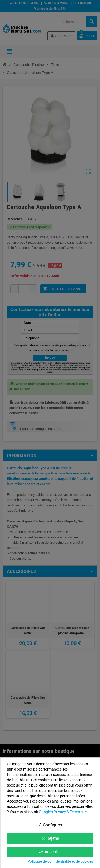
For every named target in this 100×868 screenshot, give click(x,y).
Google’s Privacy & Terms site (63, 812)
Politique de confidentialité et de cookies (60, 861)
